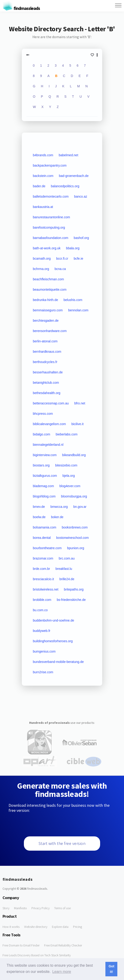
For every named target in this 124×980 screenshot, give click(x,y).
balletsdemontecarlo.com (51, 196)
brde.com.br (41, 569)
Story (6, 908)
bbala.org (73, 248)
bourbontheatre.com (47, 548)
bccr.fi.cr (62, 258)
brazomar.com (43, 558)
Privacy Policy (41, 908)
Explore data (60, 927)
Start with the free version (62, 843)
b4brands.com (43, 155)
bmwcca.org (59, 507)
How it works (11, 927)
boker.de (57, 517)
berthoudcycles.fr (45, 362)
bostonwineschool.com (73, 538)
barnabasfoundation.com (51, 238)
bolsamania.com (45, 527)
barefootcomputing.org (49, 227)
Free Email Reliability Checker (63, 945)
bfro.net (80, 403)
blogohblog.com (44, 496)
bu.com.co (40, 610)
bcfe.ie (78, 258)
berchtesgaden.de (46, 321)
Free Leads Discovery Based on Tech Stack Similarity (37, 955)
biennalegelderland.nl (48, 445)
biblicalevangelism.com (49, 424)
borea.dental (42, 538)
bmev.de (39, 507)
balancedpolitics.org (65, 186)
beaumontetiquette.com (50, 290)
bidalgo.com (42, 434)
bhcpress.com (43, 414)
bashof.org (81, 238)
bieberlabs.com (66, 434)
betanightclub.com (46, 383)
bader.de (39, 186)
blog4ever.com (70, 486)
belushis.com (73, 300)
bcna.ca (60, 269)
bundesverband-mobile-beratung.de (58, 662)
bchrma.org (41, 269)
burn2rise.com (43, 672)
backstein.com (43, 176)
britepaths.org (74, 589)
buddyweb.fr (42, 631)
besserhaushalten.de (48, 372)
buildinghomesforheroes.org (53, 641)
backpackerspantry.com (50, 165)
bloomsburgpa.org (74, 496)
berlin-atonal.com (45, 341)
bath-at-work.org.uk (47, 248)
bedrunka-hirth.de (45, 300)
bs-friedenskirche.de (71, 600)
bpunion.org (76, 548)
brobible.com (42, 600)
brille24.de (67, 579)
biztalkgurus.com (45, 476)
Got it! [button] (111, 969)
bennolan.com (78, 310)
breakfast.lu (64, 569)
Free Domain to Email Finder (21, 945)
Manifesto (20, 908)
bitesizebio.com (66, 465)
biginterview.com (45, 455)
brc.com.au (67, 558)
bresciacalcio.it (43, 579)
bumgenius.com (44, 651)
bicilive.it (77, 424)
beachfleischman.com (48, 279)
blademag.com (43, 486)
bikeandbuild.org (74, 455)
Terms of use (62, 908)
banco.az (81, 196)
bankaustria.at (43, 207)
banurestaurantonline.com (51, 217)
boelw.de (39, 517)
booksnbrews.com (75, 527)
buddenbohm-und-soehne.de (54, 620)
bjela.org (69, 476)
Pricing (77, 927)
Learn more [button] (62, 972)
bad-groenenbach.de (74, 176)
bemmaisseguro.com (48, 310)
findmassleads (21, 8)
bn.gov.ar (80, 507)
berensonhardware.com (50, 331)
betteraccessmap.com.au (51, 403)
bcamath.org (42, 258)
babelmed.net (69, 155)
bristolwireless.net (46, 589)
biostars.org (41, 465)
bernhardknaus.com (47, 352)
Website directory (36, 927)
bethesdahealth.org (47, 393)
